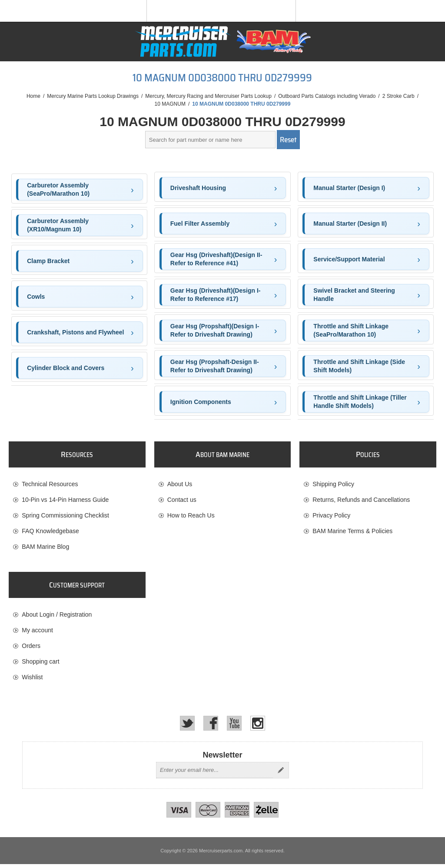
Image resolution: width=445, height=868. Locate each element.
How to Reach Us (191, 515)
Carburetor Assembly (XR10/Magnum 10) (58, 225)
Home (33, 96)
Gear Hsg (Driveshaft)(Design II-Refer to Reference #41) (216, 259)
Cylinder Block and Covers (66, 368)
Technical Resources (50, 484)
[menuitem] (77, 484)
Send (281, 774)
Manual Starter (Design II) (350, 224)
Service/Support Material (349, 259)
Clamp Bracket (48, 261)
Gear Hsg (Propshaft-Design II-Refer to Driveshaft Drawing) (215, 366)
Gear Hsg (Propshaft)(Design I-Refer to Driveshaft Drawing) (215, 331)
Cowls (36, 297)
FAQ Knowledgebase (50, 531)
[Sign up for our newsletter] (215, 774)
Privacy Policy (331, 515)
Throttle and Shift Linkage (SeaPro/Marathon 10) (351, 331)
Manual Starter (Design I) (349, 188)
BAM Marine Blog (45, 547)
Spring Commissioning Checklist (65, 515)
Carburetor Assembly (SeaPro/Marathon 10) (58, 190)
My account (37, 632)
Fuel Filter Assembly (200, 224)
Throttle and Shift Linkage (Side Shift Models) (359, 366)
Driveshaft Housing (198, 188)
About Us (180, 484)
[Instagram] (258, 727)
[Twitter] (187, 727)
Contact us (182, 500)
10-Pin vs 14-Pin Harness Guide (65, 500)
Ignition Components (201, 402)
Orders (31, 648)
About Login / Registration (57, 617)
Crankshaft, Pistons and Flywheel (75, 332)
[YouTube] (234, 727)
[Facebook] (211, 727)
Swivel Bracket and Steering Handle (354, 295)
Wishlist (32, 679)
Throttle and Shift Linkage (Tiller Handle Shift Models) (360, 402)
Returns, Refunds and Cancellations (361, 500)
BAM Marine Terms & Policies (352, 531)
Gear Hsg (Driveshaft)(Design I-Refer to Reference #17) (216, 295)
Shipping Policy (333, 484)
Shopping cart (40, 664)
